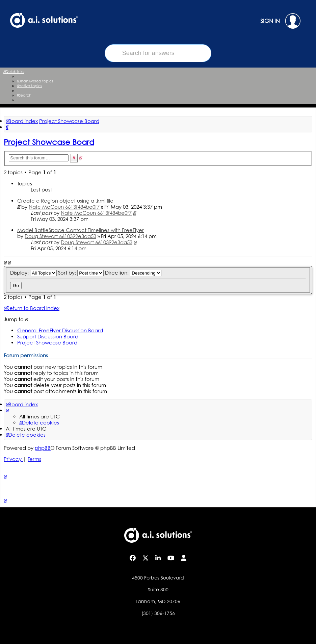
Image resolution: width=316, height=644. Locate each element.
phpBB (43, 448)
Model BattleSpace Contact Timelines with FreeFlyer (81, 230)
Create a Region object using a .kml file (65, 201)
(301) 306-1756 (158, 613)
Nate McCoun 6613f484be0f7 (64, 207)
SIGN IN (280, 21)
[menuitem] (35, 81)
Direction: (133, 273)
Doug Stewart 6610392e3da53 (60, 236)
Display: (33, 273)
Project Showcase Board (49, 142)
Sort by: (81, 273)
